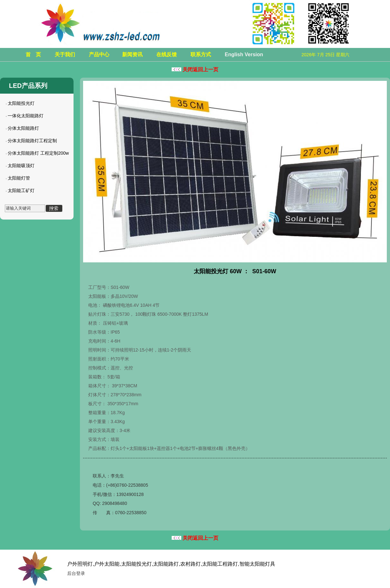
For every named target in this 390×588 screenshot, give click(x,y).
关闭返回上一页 (195, 70)
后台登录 (76, 573)
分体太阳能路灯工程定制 (32, 141)
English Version (244, 54)
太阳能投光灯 (21, 103)
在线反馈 (167, 54)
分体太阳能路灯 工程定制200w (38, 153)
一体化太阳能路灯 (26, 116)
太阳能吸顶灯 (21, 166)
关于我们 (65, 54)
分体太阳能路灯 (23, 128)
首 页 (33, 54)
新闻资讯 (132, 54)
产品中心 (99, 54)
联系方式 (201, 54)
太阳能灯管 (19, 178)
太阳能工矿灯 (21, 190)
